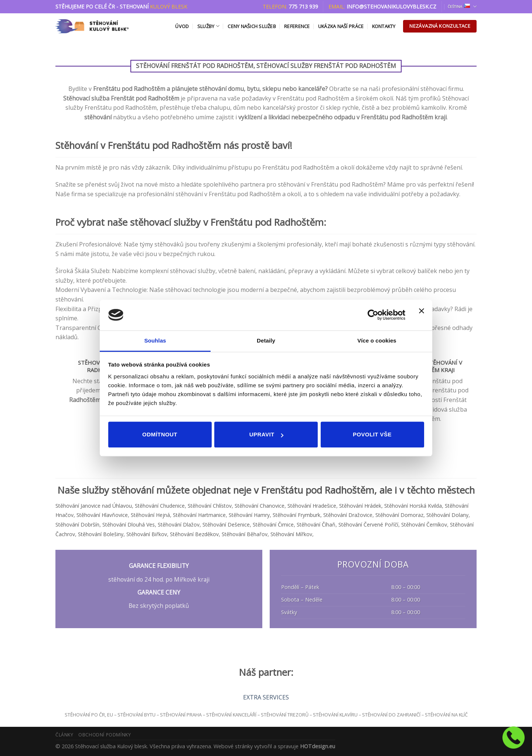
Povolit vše (372, 434)
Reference (297, 26)
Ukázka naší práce (341, 26)
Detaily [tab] (266, 340)
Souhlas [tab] (155, 340)
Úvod (182, 26)
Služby (208, 26)
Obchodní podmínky (105, 735)
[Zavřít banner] (422, 315)
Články (64, 735)
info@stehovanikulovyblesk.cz (391, 6)
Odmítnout (160, 434)
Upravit (266, 434)
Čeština (462, 6)
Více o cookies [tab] (377, 340)
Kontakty (384, 26)
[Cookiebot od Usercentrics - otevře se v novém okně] (373, 315)
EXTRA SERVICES (266, 697)
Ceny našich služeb (252, 26)
